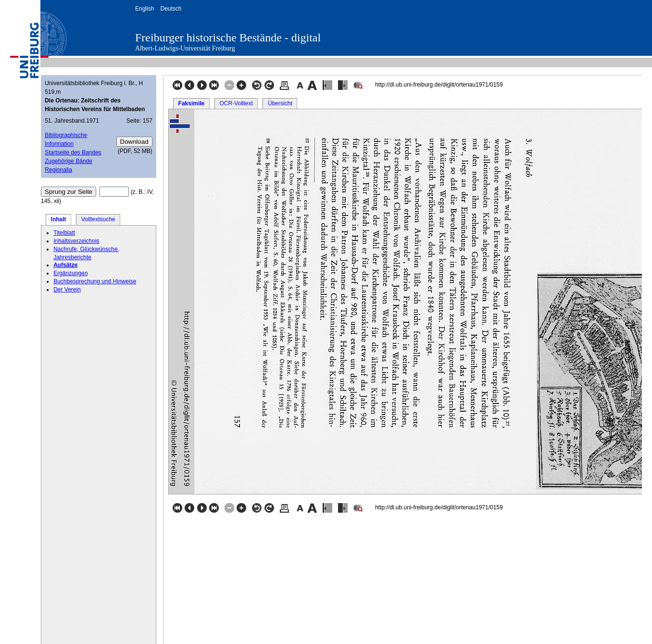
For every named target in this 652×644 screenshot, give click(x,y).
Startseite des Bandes (73, 152)
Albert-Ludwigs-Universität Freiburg (185, 48)
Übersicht (280, 103)
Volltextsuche (98, 219)
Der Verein (67, 290)
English (144, 9)
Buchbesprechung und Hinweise (95, 281)
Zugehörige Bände (69, 161)
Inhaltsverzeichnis (76, 241)
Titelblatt (64, 233)
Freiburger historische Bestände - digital (228, 38)
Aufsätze (65, 265)
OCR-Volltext (236, 103)
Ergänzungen (70, 273)
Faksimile (192, 103)
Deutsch (171, 9)
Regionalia (58, 170)
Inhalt (59, 219)
